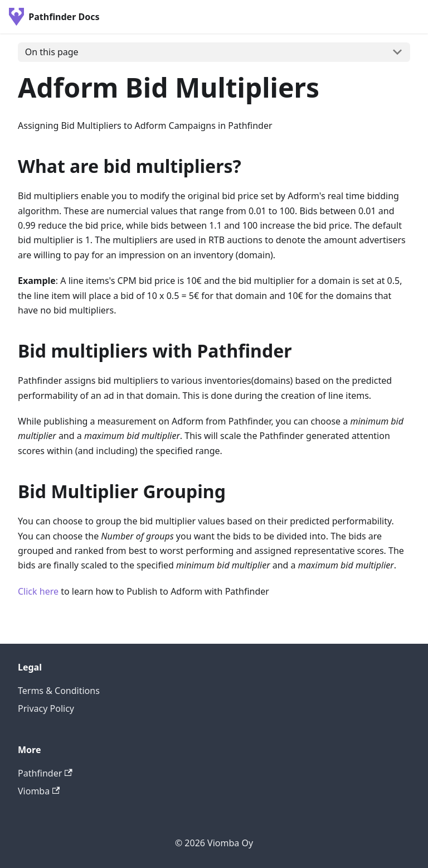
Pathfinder (45, 773)
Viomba (39, 791)
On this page (52, 52)
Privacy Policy (46, 708)
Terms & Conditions (59, 691)
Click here (38, 591)
